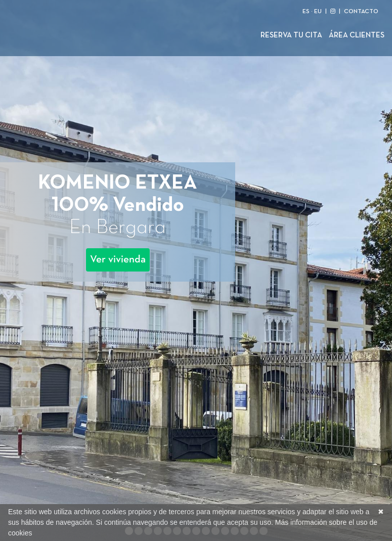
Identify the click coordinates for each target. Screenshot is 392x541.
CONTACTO (361, 12)
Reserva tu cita (291, 35)
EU (318, 12)
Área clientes (357, 35)
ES (306, 12)
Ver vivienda (118, 260)
